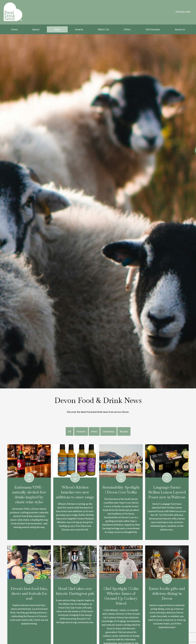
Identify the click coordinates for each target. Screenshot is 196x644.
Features (81, 431)
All (70, 431)
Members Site (183, 12)
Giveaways (108, 431)
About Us (180, 29)
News (57, 29)
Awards (79, 29)
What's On (103, 29)
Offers (127, 29)
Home (14, 29)
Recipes (124, 431)
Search (36, 29)
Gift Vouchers (153, 29)
